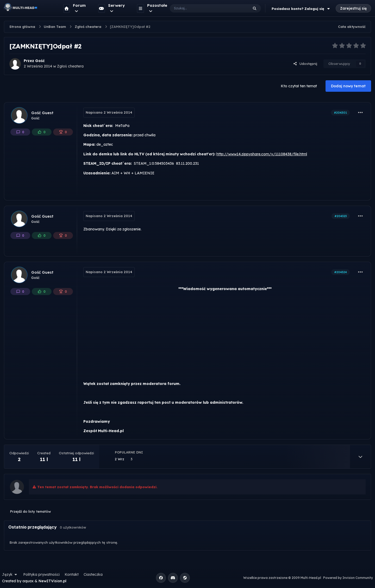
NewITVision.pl (52, 581)
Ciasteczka (93, 574)
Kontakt (72, 574)
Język (10, 574)
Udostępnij (305, 64)
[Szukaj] (204, 8)
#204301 (340, 113)
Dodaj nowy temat (348, 86)
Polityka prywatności (41, 574)
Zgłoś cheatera (70, 66)
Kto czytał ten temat (299, 86)
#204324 (340, 272)
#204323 (341, 216)
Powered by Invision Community (348, 578)
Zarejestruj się (353, 8)
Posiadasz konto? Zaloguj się (301, 9)
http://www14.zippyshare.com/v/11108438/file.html (262, 154)
